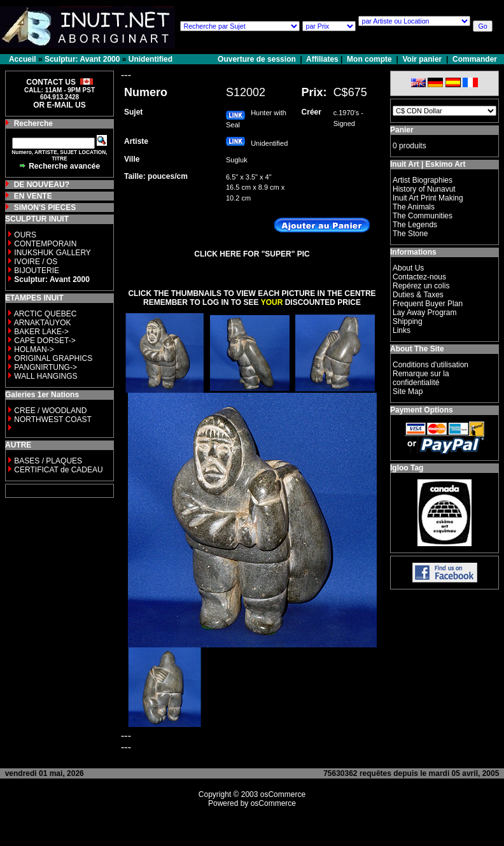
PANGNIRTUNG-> (45, 367)
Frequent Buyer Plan (428, 304)
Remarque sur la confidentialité (421, 378)
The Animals (414, 207)
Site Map (408, 391)
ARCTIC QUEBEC (45, 314)
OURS (25, 235)
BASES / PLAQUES (48, 461)
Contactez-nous (419, 277)
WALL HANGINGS (45, 376)
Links (402, 330)
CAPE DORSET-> (45, 341)
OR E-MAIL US (59, 105)
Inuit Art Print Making (428, 198)
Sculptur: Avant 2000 (82, 59)
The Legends (415, 225)
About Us (408, 268)
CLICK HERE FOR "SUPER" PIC (252, 254)
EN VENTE (33, 196)
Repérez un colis (421, 286)
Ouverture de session (258, 59)
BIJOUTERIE (37, 271)
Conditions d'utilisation (430, 365)
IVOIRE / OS (36, 262)
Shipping (408, 321)
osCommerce (283, 794)
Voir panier (422, 59)
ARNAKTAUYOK (43, 323)
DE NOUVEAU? (42, 185)
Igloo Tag (407, 468)
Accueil (23, 59)
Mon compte (369, 59)
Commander (475, 59)
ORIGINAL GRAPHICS (53, 358)
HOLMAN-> (34, 349)
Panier (402, 130)
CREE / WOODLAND (49, 411)
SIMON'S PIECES (45, 208)
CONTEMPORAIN (45, 244)
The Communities (423, 216)
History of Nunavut (424, 189)
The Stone (410, 234)
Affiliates (322, 59)
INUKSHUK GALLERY (52, 253)
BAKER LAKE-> (41, 332)
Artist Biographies (423, 180)
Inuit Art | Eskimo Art (428, 164)
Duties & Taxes (418, 295)
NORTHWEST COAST (52, 419)
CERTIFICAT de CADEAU (58, 470)
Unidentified (150, 59)
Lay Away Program (425, 313)
